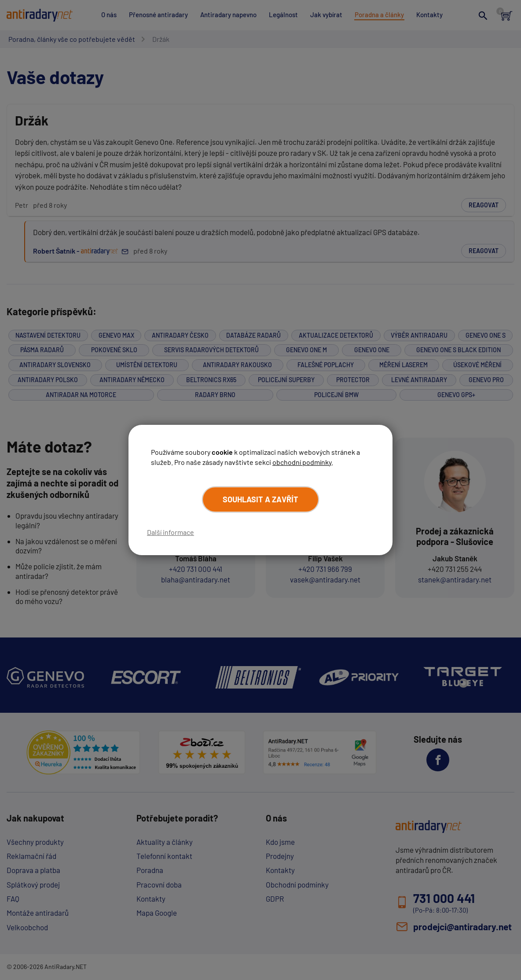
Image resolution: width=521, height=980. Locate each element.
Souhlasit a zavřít (260, 499)
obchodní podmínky (302, 462)
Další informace (171, 532)
